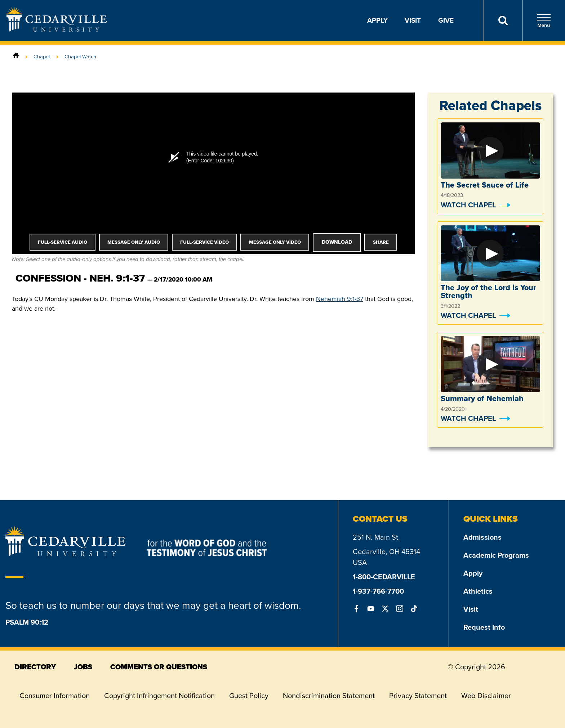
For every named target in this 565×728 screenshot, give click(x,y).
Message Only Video (275, 242)
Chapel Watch (80, 57)
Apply (377, 20)
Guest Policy (249, 696)
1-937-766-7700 (378, 591)
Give (446, 20)
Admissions (482, 537)
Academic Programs (496, 555)
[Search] (503, 21)
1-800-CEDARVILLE (384, 577)
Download (337, 242)
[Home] (16, 57)
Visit (413, 20)
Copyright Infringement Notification (159, 696)
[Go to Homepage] (57, 30)
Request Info (484, 627)
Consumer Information (55, 696)
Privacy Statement (418, 696)
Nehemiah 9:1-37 (340, 299)
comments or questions (159, 667)
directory (35, 667)
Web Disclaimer (486, 696)
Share (381, 242)
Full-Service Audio (63, 242)
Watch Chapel (468, 205)
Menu (544, 21)
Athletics (478, 591)
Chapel (42, 57)
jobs (83, 667)
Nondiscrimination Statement (329, 696)
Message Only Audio (134, 242)
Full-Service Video (204, 242)
